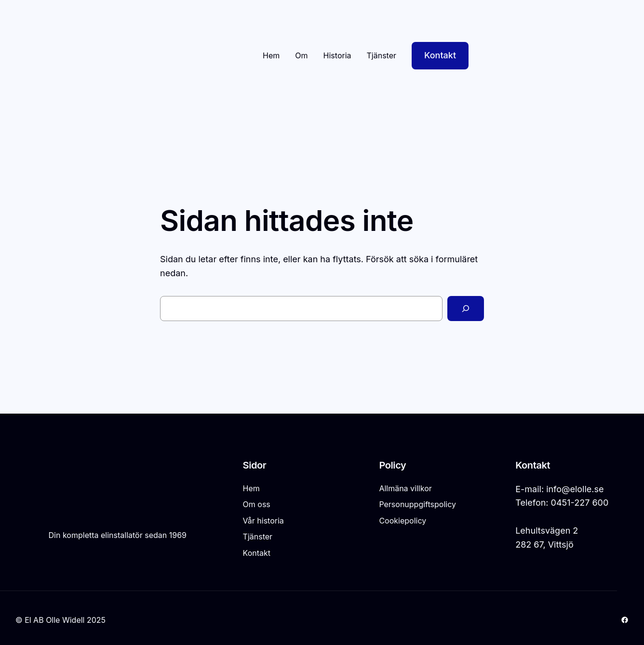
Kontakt (440, 55)
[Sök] (466, 309)
